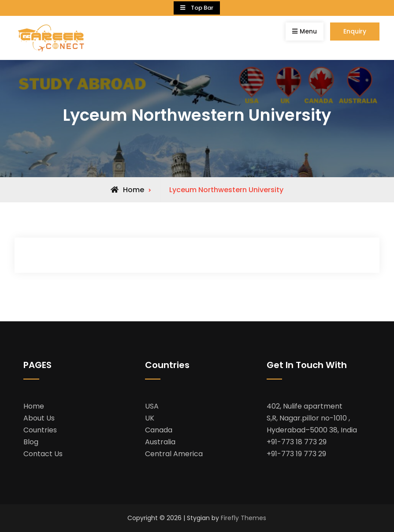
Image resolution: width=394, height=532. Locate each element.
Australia (160, 442)
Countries (40, 430)
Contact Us (43, 454)
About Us (39, 418)
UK (150, 418)
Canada (159, 430)
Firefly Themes (243, 518)
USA (152, 406)
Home (34, 406)
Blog (31, 442)
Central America (174, 454)
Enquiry (355, 31)
